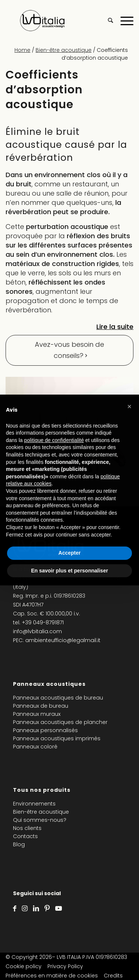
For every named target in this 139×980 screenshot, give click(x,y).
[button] (129, 406)
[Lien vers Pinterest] (47, 908)
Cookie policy (24, 966)
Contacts (25, 836)
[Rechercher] (107, 20)
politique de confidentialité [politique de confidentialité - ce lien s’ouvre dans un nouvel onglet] (54, 440)
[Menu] (123, 20)
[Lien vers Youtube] (59, 908)
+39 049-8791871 (43, 622)
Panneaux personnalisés (45, 730)
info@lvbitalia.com (37, 631)
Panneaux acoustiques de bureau (58, 698)
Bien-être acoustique (64, 50)
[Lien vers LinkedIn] (36, 908)
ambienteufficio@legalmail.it (63, 640)
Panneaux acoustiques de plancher (60, 722)
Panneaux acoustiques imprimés (57, 738)
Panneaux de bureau (41, 706)
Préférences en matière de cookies (52, 976)
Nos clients (27, 828)
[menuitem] (107, 20)
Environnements (34, 804)
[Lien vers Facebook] (15, 908)
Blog (19, 844)
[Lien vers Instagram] (25, 908)
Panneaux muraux (37, 714)
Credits (113, 976)
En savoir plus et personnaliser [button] (70, 571)
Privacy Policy (65, 966)
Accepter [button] (70, 553)
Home (22, 50)
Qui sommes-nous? (40, 820)
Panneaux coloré (35, 747)
